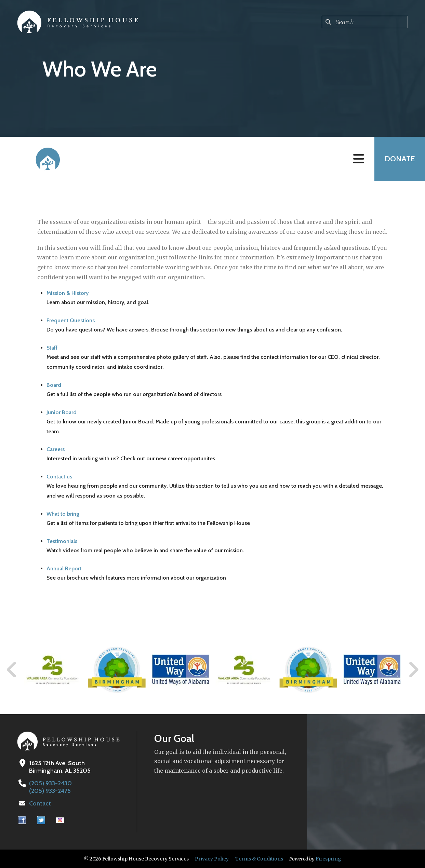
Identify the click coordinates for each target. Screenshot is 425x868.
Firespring (328, 859)
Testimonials (62, 541)
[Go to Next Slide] (413, 670)
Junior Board (62, 412)
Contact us (59, 477)
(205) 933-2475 (50, 791)
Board (54, 385)
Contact (40, 803)
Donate (400, 159)
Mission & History (68, 293)
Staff (52, 348)
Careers (56, 449)
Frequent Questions (71, 320)
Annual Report (64, 568)
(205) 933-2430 (50, 783)
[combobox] (365, 22)
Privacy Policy (212, 859)
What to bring (63, 514)
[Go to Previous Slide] (12, 670)
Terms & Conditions (259, 859)
